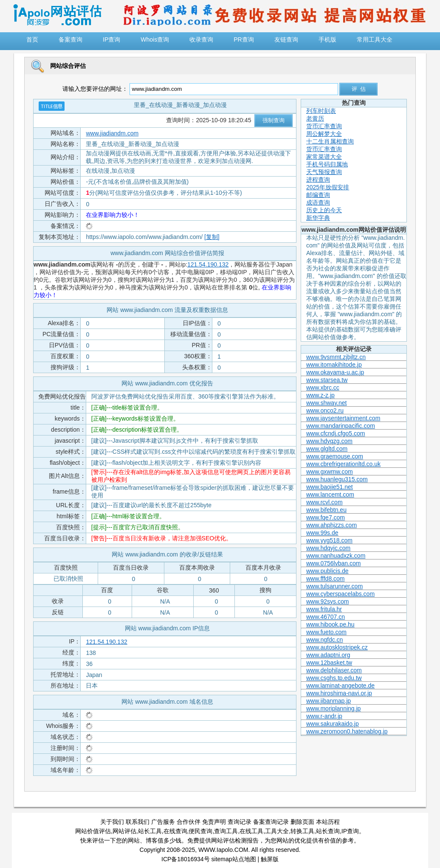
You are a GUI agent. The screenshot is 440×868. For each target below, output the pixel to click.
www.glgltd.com (327, 449)
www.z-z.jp (320, 395)
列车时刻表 (321, 111)
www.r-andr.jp (324, 716)
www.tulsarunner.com (334, 586)
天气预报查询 (324, 172)
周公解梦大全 (324, 134)
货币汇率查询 (324, 126)
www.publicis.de (327, 571)
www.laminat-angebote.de (340, 685)
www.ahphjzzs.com (331, 525)
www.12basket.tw (329, 663)
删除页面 (302, 822)
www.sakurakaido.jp (333, 724)
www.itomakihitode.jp (334, 365)
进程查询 (318, 180)
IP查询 (350, 831)
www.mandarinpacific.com (341, 426)
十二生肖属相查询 (330, 141)
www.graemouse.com (335, 456)
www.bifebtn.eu (326, 510)
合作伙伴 (189, 822)
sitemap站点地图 (234, 859)
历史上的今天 (324, 210)
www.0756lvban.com (333, 563)
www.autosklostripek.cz (337, 647)
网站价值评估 (93, 831)
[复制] (212, 237)
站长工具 (150, 831)
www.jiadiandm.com (112, 133)
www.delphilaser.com (334, 670)
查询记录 (240, 822)
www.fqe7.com (326, 517)
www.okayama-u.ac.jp (335, 372)
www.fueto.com (326, 632)
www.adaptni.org (328, 655)
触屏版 (270, 859)
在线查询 (175, 831)
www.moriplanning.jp (333, 708)
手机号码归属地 (327, 164)
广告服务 (163, 822)
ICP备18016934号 (186, 859)
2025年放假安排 (328, 187)
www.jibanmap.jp (329, 701)
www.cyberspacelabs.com (340, 594)
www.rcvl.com (324, 502)
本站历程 (328, 822)
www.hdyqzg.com (329, 441)
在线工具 (251, 831)
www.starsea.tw (327, 380)
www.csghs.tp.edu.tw (334, 678)
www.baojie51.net (330, 487)
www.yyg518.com (329, 540)
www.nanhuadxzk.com (336, 556)
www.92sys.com (327, 601)
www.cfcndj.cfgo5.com (336, 433)
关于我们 (112, 822)
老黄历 (315, 118)
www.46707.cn (326, 617)
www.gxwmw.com (330, 472)
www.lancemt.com (330, 494)
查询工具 (226, 831)
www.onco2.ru (325, 410)
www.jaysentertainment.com (343, 418)
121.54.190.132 (208, 264)
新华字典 (318, 218)
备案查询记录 (271, 822)
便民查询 (200, 831)
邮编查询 (318, 195)
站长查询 (328, 831)
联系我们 (138, 822)
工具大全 (277, 831)
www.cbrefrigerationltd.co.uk (343, 464)
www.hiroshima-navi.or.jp (339, 693)
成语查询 (318, 202)
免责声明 (214, 822)
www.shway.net (326, 403)
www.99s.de (322, 533)
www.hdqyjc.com (328, 548)
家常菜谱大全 (324, 157)
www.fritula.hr (324, 609)
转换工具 (302, 831)
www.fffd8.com (326, 579)
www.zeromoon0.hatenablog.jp (347, 731)
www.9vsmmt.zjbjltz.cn (336, 357)
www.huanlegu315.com (337, 479)
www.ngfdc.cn (324, 640)
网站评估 (124, 831)
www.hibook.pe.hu (330, 624)
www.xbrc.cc (323, 388)
